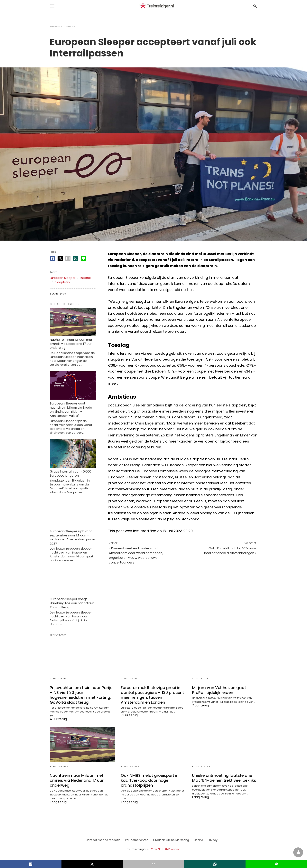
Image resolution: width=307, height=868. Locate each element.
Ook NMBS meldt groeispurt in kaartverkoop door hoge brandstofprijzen (150, 780)
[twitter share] (60, 258)
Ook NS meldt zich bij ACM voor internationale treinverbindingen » (230, 551)
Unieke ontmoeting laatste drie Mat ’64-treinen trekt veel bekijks (224, 778)
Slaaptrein (62, 282)
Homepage (56, 27)
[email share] (68, 258)
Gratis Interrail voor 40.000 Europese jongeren (70, 474)
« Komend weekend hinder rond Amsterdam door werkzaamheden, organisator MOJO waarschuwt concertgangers (136, 555)
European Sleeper (63, 278)
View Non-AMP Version (166, 849)
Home (53, 679)
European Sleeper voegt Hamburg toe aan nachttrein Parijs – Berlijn (72, 603)
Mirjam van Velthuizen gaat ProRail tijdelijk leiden (219, 690)
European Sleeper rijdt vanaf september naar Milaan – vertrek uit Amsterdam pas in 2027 (72, 537)
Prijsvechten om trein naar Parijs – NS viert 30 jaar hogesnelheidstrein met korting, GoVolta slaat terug (81, 695)
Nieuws (71, 27)
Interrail (86, 278)
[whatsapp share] (76, 258)
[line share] (84, 258)
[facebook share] (52, 258)
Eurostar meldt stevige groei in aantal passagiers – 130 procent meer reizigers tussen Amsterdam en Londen (152, 695)
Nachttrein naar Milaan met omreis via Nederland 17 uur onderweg (71, 344)
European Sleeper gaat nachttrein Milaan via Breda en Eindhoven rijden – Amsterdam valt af (71, 409)
